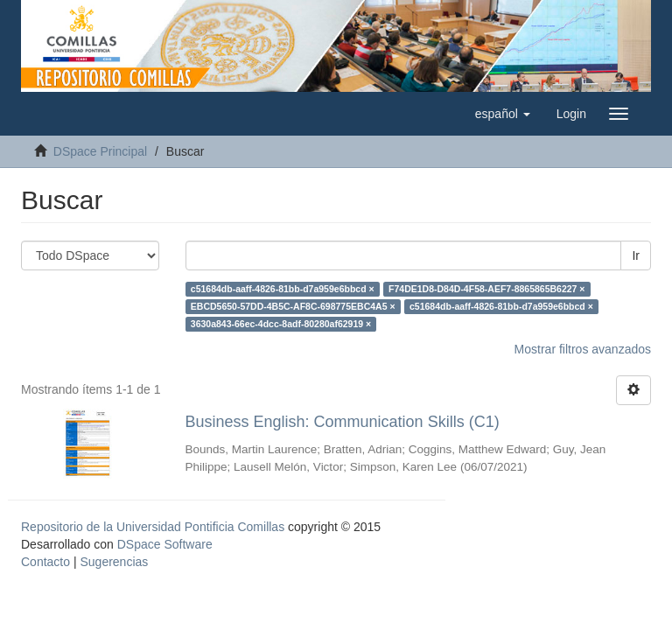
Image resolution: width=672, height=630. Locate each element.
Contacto (45, 562)
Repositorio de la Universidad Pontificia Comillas (153, 527)
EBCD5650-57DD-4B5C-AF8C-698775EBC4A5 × (293, 306)
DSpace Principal (100, 151)
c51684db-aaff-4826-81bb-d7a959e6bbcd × (283, 289)
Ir (636, 255)
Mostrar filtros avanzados (583, 349)
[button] (503, 114)
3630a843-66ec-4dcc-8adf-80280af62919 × (281, 324)
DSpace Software (165, 544)
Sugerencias (114, 562)
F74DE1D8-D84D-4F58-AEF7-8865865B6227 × (486, 289)
